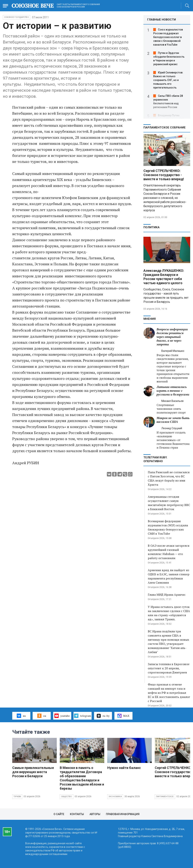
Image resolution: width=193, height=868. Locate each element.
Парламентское (165, 797)
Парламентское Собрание (165, 127)
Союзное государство (16, 17)
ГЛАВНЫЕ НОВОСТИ (162, 20)
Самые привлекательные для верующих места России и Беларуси (33, 772)
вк (21, 716)
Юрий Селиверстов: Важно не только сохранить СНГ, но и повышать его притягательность (168, 80)
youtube (62, 716)
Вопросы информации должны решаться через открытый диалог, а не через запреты (172, 337)
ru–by (103, 716)
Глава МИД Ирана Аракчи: (167, 595)
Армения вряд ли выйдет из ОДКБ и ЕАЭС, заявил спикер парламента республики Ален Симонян (169, 576)
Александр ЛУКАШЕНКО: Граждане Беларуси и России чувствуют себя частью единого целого (164, 277)
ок (42, 716)
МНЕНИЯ (150, 319)
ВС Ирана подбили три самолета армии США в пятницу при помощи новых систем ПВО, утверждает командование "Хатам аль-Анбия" (168, 642)
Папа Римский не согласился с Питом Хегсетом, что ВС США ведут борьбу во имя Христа (169, 478)
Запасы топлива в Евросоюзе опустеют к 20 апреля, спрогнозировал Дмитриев (169, 668)
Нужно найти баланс (124, 768)
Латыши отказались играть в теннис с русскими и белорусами (173, 391)
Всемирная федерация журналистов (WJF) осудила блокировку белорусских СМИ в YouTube (168, 527)
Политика (152, 227)
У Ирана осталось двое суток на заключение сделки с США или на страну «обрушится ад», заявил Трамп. (169, 613)
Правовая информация (123, 814)
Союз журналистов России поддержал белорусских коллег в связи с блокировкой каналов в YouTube (168, 37)
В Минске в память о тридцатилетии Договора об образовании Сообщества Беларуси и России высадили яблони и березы (82, 778)
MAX (123, 716)
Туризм (17, 797)
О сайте (59, 814)
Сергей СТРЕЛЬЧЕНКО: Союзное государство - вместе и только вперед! (164, 175)
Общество (67, 797)
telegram (82, 716)
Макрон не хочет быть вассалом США (173, 420)
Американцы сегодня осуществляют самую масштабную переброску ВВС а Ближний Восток (169, 503)
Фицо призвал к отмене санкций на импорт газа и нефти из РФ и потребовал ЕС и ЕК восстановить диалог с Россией (169, 693)
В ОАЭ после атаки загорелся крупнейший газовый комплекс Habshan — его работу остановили (169, 552)
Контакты (77, 814)
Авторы (95, 814)
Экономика (115, 797)
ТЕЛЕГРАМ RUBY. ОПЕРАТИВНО (155, 459)
